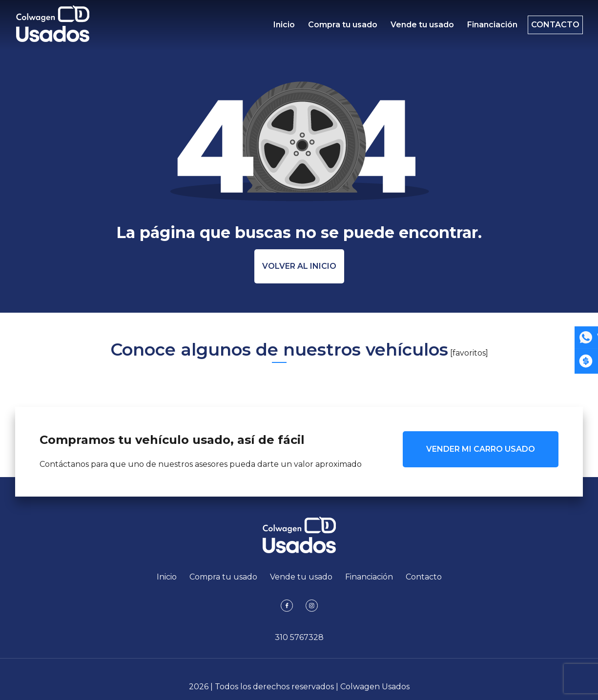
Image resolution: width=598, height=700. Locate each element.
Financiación (485, 27)
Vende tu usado (417, 27)
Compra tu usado (340, 27)
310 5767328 (299, 637)
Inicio (284, 27)
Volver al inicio (299, 266)
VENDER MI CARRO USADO (481, 449)
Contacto (550, 27)
